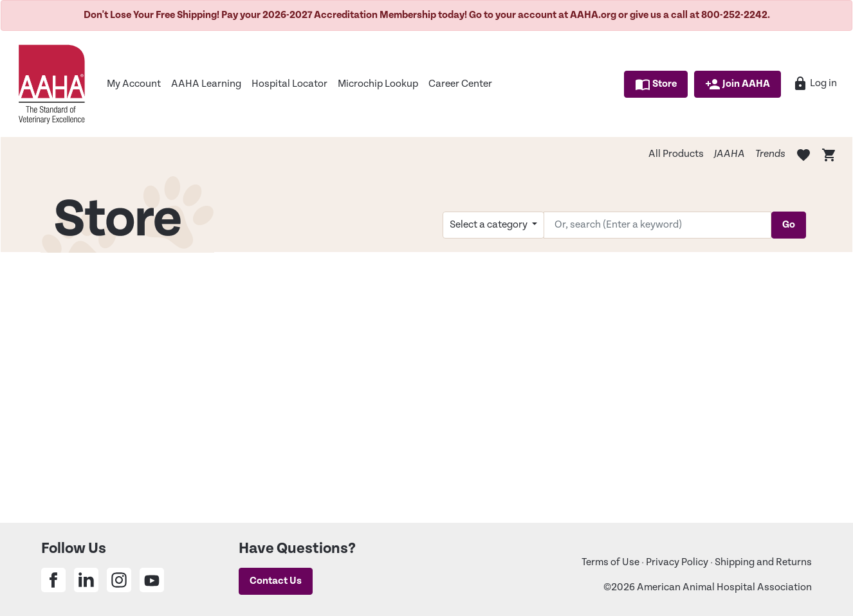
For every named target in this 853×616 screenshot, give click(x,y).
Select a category (490, 225)
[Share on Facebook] (53, 580)
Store (656, 84)
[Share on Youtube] (152, 580)
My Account (134, 84)
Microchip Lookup (378, 84)
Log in (815, 84)
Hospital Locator (289, 84)
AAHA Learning (206, 84)
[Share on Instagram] (119, 580)
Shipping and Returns (763, 562)
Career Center (460, 84)
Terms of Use (610, 562)
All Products (676, 154)
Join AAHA (738, 84)
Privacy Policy (677, 562)
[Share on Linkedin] (86, 580)
